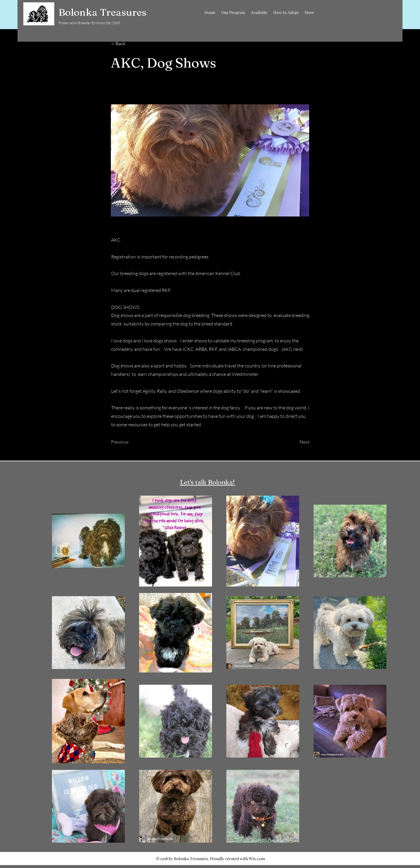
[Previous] (130, 442)
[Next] (295, 442)
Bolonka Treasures (103, 12)
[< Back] (130, 44)
